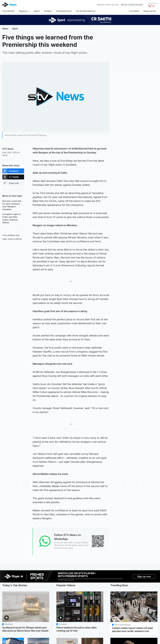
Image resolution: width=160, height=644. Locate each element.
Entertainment (64, 11)
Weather (101, 5)
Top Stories (8, 11)
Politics (48, 11)
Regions (23, 11)
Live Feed (134, 11)
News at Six (150, 11)
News (5, 29)
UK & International (86, 11)
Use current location (132, 5)
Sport (37, 11)
